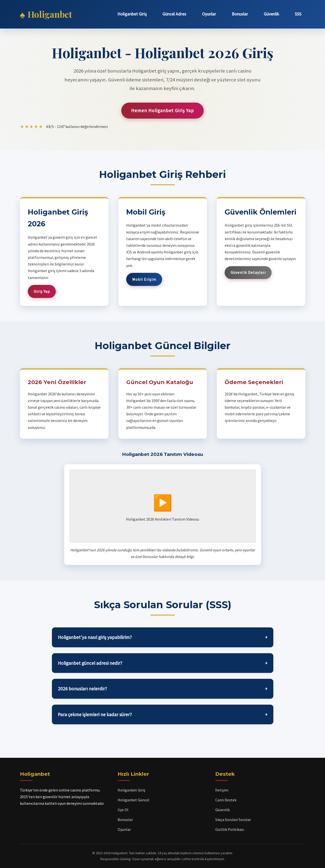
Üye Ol (123, 810)
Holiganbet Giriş (132, 14)
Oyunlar (209, 14)
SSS (298, 14)
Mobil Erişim (144, 279)
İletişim (222, 790)
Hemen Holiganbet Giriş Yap (162, 110)
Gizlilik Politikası (230, 829)
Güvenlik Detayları (248, 272)
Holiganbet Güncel (133, 800)
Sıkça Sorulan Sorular (233, 820)
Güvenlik (271, 14)
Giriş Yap (42, 291)
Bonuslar (240, 14)
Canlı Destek (226, 800)
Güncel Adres (174, 14)
